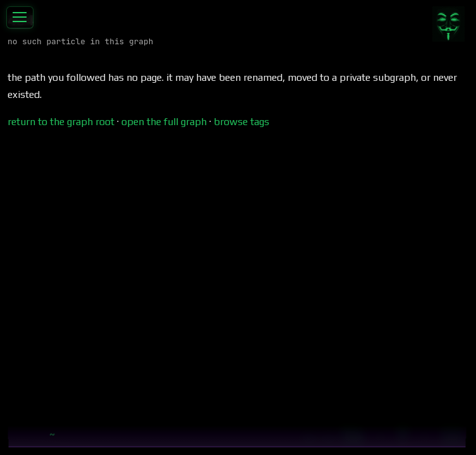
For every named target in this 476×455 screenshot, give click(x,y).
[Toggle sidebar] (20, 18)
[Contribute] (448, 24)
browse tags (241, 122)
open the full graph (164, 122)
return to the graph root (61, 122)
